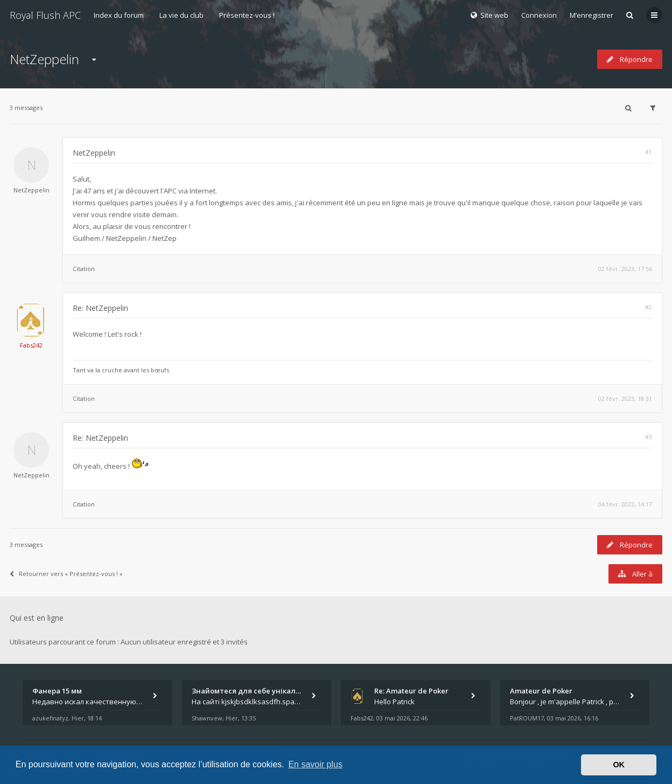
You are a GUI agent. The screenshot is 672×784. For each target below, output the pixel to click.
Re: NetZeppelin (100, 308)
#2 (649, 307)
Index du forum (119, 15)
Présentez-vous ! (247, 15)
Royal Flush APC (45, 15)
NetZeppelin (44, 59)
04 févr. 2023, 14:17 (625, 504)
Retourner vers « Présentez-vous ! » (66, 574)
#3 (649, 437)
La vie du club (181, 15)
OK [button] (619, 765)
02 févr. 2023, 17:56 (625, 269)
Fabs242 (31, 345)
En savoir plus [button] (315, 764)
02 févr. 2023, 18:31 (625, 398)
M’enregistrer (591, 15)
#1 (649, 152)
